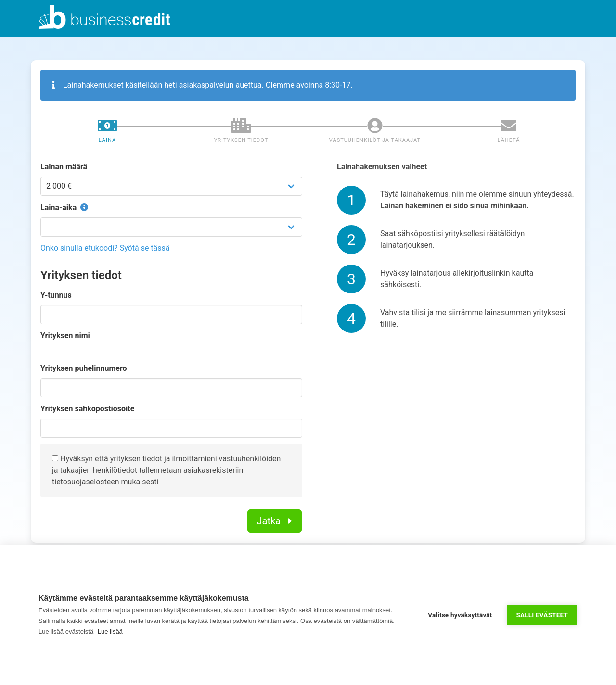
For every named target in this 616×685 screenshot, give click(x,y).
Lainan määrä (64, 167)
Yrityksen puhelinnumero (84, 368)
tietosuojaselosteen (86, 482)
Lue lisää (110, 631)
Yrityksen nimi (65, 336)
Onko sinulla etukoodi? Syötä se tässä (105, 248)
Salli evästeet (542, 615)
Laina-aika (65, 208)
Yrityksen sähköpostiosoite (87, 409)
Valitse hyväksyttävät (460, 615)
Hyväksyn (72, 459)
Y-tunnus (56, 295)
